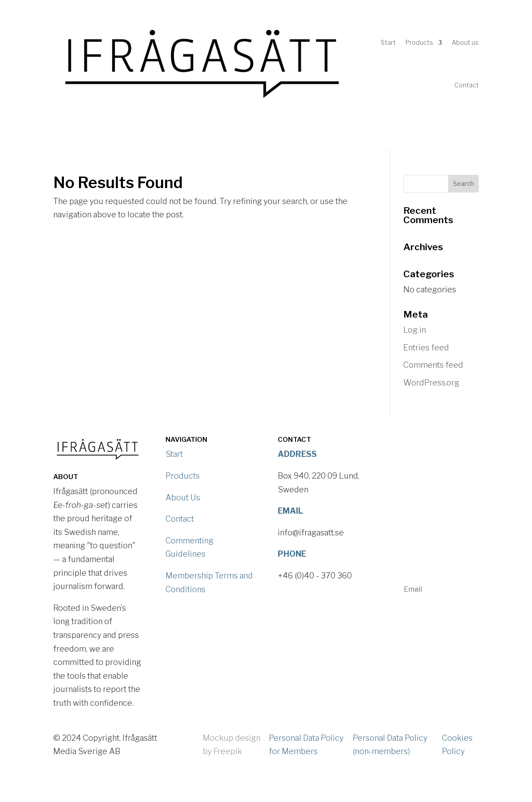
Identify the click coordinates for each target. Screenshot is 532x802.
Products (419, 42)
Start (388, 42)
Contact (467, 85)
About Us (183, 497)
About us (465, 42)
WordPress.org (431, 383)
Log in (415, 330)
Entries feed (426, 348)
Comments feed (433, 365)
